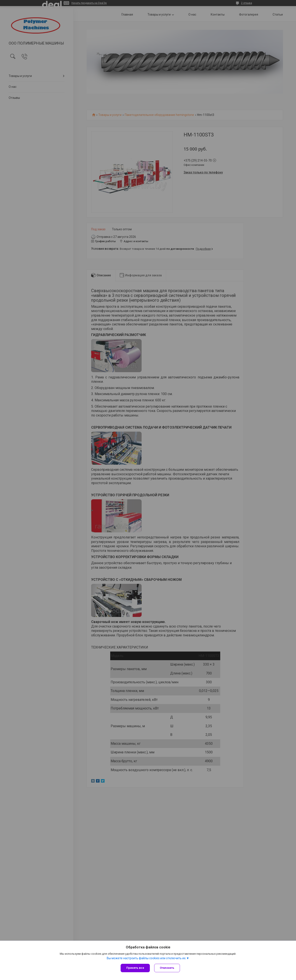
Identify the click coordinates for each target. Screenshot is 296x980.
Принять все (135, 968)
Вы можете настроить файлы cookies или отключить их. (146, 958)
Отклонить (167, 968)
